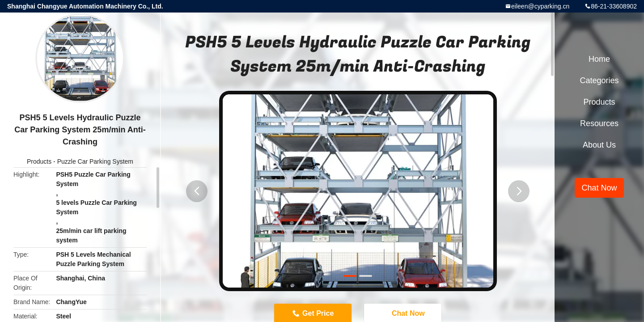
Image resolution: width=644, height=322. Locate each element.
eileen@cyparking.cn (540, 6)
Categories (599, 80)
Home (599, 59)
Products (39, 161)
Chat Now (599, 188)
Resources (599, 123)
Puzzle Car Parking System (95, 161)
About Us (599, 145)
